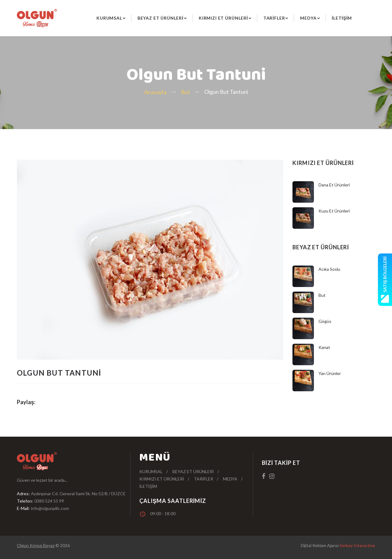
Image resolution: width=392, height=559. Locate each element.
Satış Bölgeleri (385, 279)
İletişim (342, 18)
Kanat (324, 347)
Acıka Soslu (329, 269)
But (185, 92)
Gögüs (325, 321)
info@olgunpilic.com (50, 508)
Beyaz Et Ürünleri (160, 18)
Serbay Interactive (357, 545)
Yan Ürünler (330, 373)
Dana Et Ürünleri (334, 185)
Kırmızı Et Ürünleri (223, 18)
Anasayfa (155, 92)
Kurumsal (109, 18)
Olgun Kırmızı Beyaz (36, 545)
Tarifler (274, 18)
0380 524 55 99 (49, 501)
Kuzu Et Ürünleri (334, 211)
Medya (308, 18)
